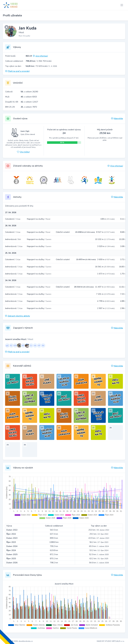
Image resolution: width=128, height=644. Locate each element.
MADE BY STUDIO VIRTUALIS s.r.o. (111, 641)
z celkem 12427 (29, 102)
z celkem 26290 (29, 92)
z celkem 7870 (29, 107)
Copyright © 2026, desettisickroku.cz (18, 641)
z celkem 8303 (29, 97)
